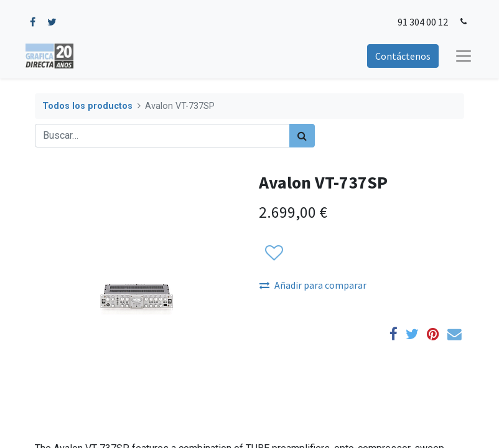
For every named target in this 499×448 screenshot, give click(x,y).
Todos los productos (87, 106)
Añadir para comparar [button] (313, 285)
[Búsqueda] (302, 136)
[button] (273, 253)
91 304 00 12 (423, 22)
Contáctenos (403, 56)
